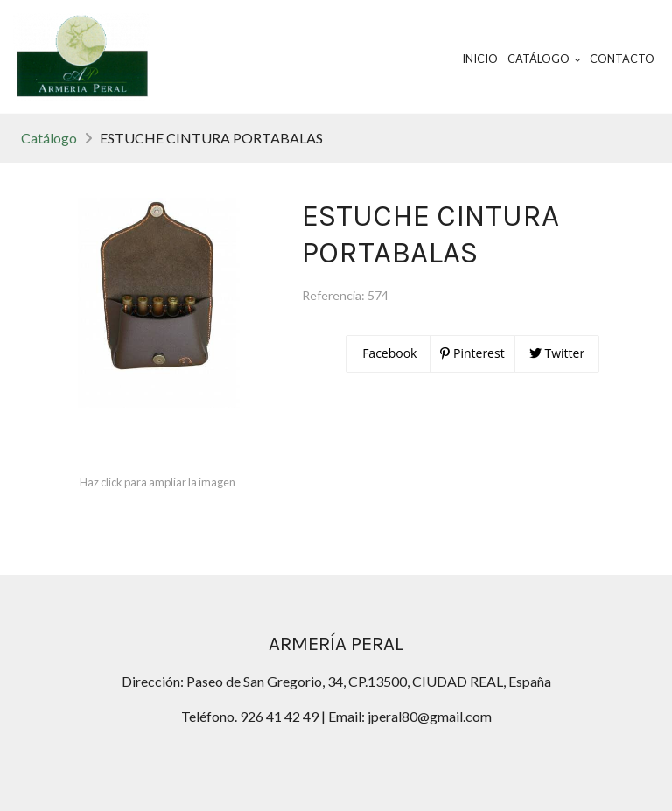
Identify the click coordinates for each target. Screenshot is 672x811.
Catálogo (49, 138)
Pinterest (472, 353)
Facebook (388, 353)
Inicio (480, 59)
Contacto (622, 59)
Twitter (557, 353)
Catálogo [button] (544, 59)
